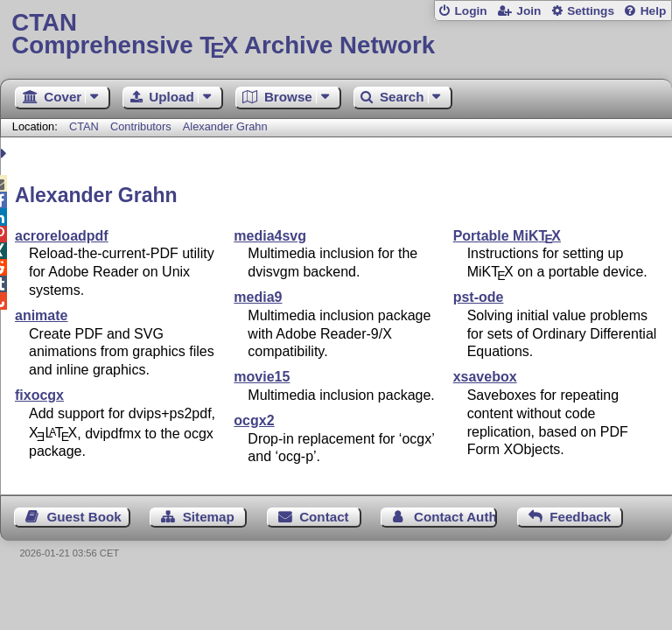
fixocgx (39, 395)
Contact (324, 517)
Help (654, 11)
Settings (591, 11)
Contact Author (455, 517)
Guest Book (84, 517)
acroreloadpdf (62, 236)
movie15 (262, 377)
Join (528, 11)
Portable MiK (507, 236)
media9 (258, 297)
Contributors (141, 126)
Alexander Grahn (225, 126)
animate (41, 315)
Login (470, 11)
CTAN (84, 126)
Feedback (580, 517)
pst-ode (479, 297)
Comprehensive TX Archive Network (336, 35)
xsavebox (485, 377)
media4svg (270, 236)
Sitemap (209, 517)
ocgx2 (254, 420)
